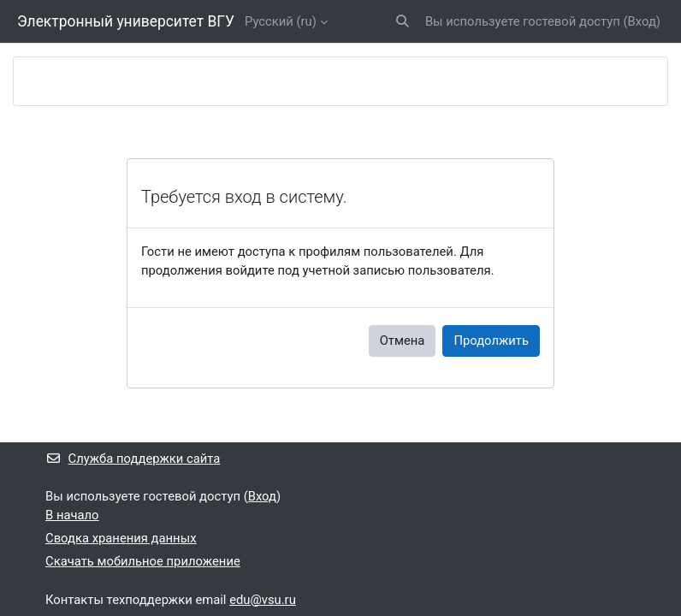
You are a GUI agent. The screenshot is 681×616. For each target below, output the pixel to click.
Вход (642, 21)
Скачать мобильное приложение (143, 561)
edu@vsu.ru (263, 600)
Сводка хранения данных (121, 538)
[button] (403, 21)
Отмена (403, 341)
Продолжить (491, 341)
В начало (72, 515)
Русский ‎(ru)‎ (281, 21)
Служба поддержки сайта (133, 459)
